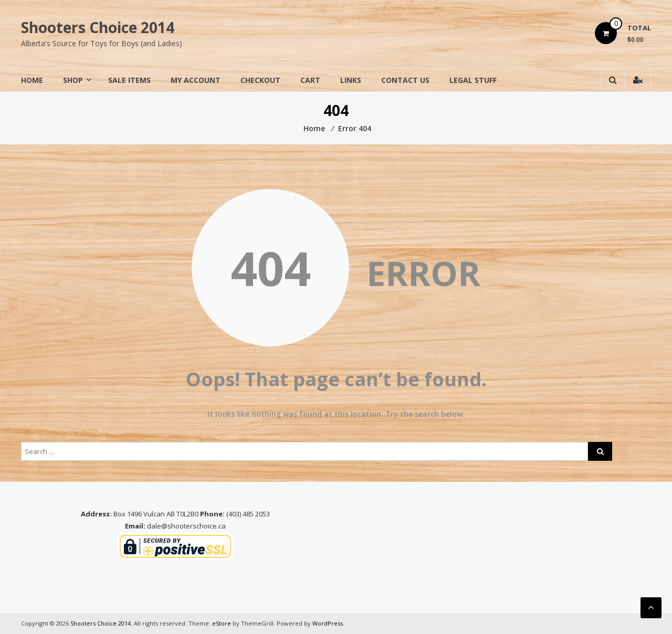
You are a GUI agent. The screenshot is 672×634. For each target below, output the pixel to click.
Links (351, 80)
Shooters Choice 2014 (98, 27)
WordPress (328, 623)
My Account (196, 80)
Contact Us (405, 80)
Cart (310, 80)
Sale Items (129, 80)
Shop (73, 80)
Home (32, 80)
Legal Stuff (473, 80)
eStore (222, 623)
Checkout (260, 80)
